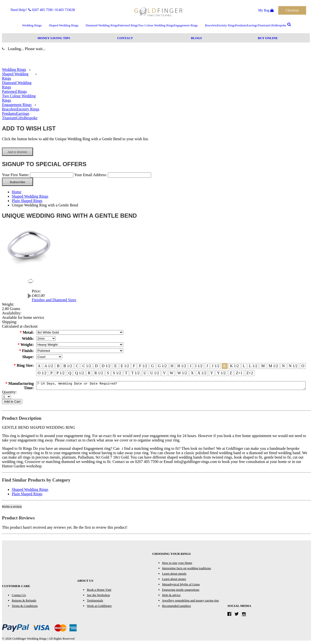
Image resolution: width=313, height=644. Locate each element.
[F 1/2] (143, 366)
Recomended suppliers (177, 607)
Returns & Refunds (24, 602)
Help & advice (171, 596)
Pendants (241, 25)
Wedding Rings (32, 25)
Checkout (292, 10)
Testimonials (95, 602)
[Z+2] (250, 373)
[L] (244, 366)
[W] (172, 373)
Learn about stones (174, 580)
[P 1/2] (61, 373)
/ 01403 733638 (64, 10)
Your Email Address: (91, 175)
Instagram (245, 615)
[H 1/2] (182, 366)
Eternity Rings (226, 25)
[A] (39, 366)
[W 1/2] (182, 373)
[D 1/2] (106, 366)
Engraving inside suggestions (181, 591)
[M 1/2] (273, 366)
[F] (134, 366)
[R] (89, 373)
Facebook (230, 615)
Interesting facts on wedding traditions (187, 570)
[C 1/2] (87, 366)
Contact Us (19, 596)
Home (17, 192)
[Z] (231, 373)
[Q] (70, 373)
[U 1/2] (155, 373)
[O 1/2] (42, 373)
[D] (96, 366)
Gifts (272, 25)
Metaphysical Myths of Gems (181, 586)
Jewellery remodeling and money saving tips (190, 602)
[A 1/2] (49, 366)
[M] (263, 366)
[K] (225, 366)
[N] (283, 366)
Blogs (196, 38)
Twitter (238, 615)
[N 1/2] (293, 366)
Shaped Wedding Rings (64, 25)
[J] (207, 366)
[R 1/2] (99, 373)
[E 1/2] (125, 366)
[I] (191, 366)
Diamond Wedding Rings (102, 25)
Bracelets (211, 25)
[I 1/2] (199, 366)
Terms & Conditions (25, 607)
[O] (303, 366)
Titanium (263, 25)
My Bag (266, 10)
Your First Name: (16, 175)
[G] (153, 366)
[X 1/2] (202, 373)
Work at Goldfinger (99, 607)
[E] (116, 366)
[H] (172, 366)
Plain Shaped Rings (27, 201)
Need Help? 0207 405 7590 (32, 10)
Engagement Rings (186, 25)
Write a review (12, 508)
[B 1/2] (68, 366)
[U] (145, 373)
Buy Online (268, 38)
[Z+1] (239, 373)
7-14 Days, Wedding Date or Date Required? (171, 386)
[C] (77, 366)
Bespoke (281, 25)
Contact (125, 38)
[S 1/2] (117, 373)
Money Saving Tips (54, 38)
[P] (51, 373)
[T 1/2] (135, 373)
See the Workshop (98, 596)
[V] (165, 373)
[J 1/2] (216, 366)
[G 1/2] (162, 366)
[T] (126, 373)
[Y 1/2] (221, 373)
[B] (58, 366)
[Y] (212, 373)
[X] (192, 373)
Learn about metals (174, 575)
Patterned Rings (128, 25)
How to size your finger (177, 564)
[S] (108, 373)
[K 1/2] (235, 366)
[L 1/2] (253, 366)
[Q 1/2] (79, 373)
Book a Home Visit (99, 591)
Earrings (252, 25)
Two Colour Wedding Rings (156, 25)
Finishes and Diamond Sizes (54, 300)
